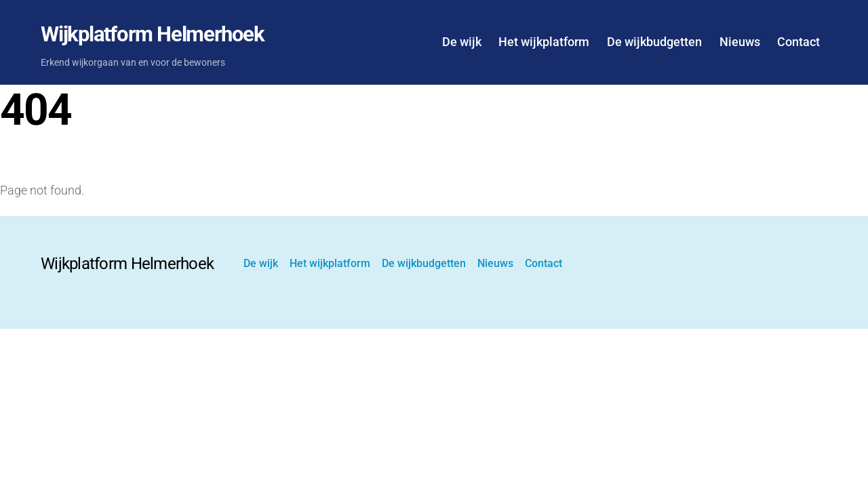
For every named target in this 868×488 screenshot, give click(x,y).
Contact (798, 42)
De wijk (462, 42)
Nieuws (740, 42)
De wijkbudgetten (654, 42)
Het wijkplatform (544, 42)
